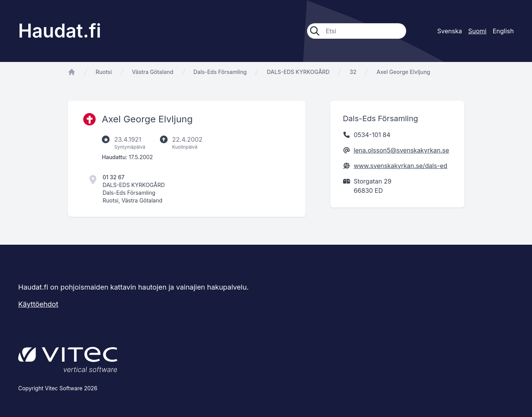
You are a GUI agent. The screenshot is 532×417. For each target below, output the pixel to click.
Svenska (450, 31)
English (503, 31)
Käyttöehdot (38, 304)
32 (353, 72)
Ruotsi (104, 72)
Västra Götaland (153, 72)
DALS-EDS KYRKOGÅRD (298, 72)
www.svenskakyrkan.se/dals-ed (400, 166)
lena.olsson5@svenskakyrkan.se (401, 150)
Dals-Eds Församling (220, 72)
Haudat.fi (60, 31)
